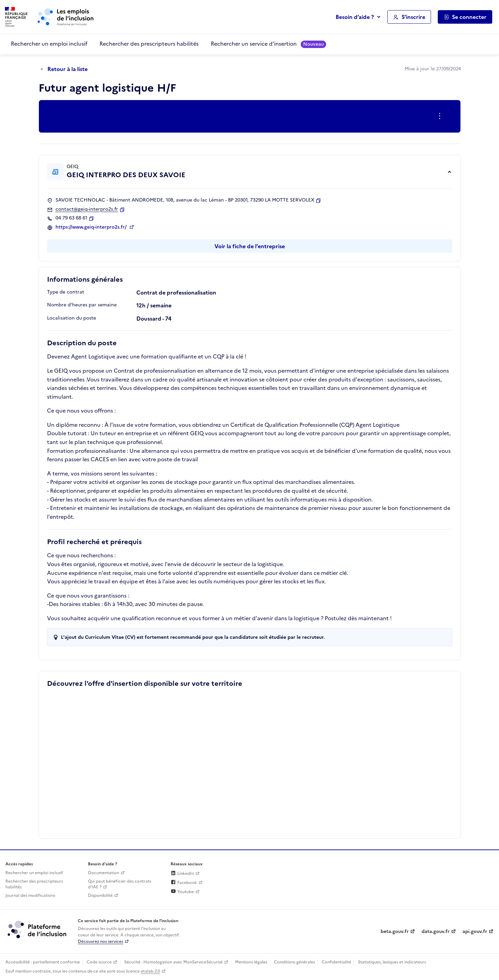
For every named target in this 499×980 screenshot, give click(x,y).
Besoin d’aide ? (355, 17)
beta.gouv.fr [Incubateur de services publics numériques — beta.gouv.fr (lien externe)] (395, 931)
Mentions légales (251, 962)
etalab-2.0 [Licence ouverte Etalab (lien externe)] (150, 971)
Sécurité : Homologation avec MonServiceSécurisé (173, 962)
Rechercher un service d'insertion (268, 44)
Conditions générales (294, 962)
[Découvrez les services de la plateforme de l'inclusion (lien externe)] (38, 929)
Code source (99, 962)
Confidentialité (336, 962)
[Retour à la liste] (66, 69)
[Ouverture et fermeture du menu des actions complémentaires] (441, 116)
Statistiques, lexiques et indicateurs (392, 962)
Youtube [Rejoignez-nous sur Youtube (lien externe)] (182, 892)
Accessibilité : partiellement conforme (43, 962)
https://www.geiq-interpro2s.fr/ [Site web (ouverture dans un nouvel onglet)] (92, 227)
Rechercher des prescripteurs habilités (149, 44)
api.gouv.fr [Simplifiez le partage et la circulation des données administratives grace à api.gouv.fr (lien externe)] (475, 931)
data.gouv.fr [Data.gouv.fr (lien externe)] (436, 931)
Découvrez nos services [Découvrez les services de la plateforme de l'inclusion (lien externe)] (100, 941)
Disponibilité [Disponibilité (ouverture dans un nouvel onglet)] (100, 895)
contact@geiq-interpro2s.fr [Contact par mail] (87, 209)
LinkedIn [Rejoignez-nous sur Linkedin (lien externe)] (182, 873)
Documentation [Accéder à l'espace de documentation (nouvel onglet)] (104, 873)
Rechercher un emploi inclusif (49, 44)
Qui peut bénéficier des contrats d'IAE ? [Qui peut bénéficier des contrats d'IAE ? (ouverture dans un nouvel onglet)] (120, 884)
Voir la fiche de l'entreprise (250, 246)
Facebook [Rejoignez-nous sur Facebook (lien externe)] (184, 883)
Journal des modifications (30, 895)
